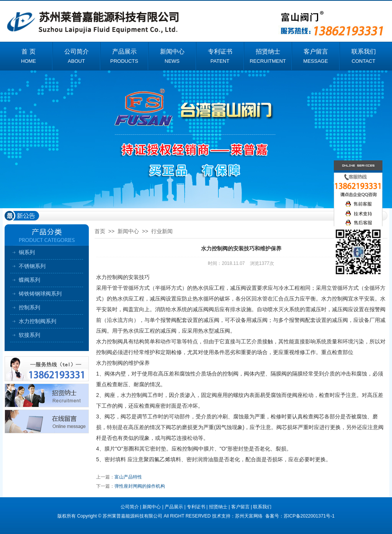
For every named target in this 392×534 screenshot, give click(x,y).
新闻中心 (128, 231)
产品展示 (174, 507)
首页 (100, 231)
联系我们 (262, 507)
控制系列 (29, 307)
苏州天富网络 (249, 516)
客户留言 (240, 507)
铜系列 (27, 252)
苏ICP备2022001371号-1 (309, 516)
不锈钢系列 (32, 266)
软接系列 (29, 335)
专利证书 (196, 507)
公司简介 (130, 507)
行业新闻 (162, 231)
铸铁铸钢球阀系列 (40, 294)
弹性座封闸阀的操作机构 (140, 486)
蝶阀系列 (29, 280)
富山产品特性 (128, 477)
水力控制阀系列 (38, 321)
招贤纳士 (218, 507)
